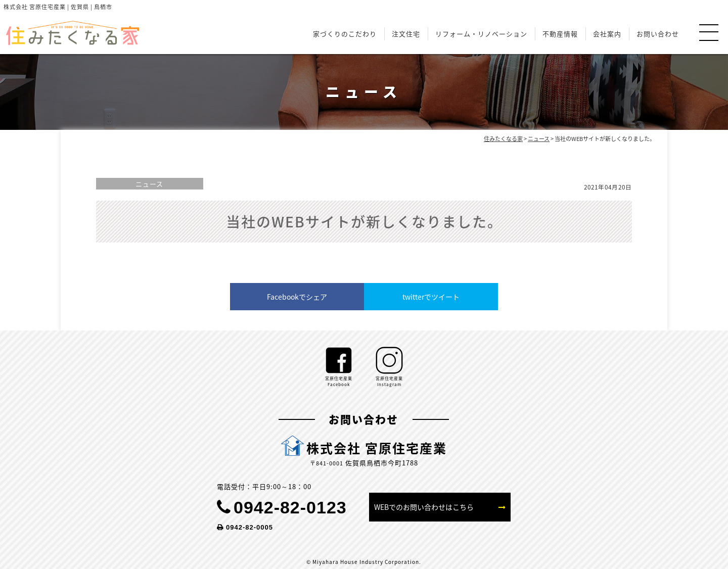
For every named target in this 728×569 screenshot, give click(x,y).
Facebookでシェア (297, 297)
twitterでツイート (431, 297)
